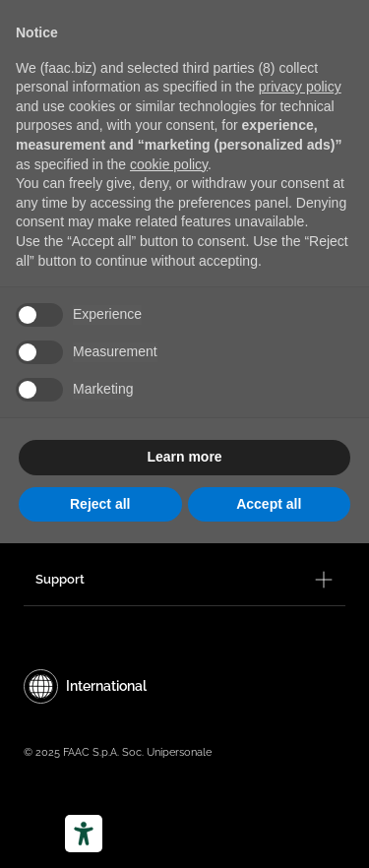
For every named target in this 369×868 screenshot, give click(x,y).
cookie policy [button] (169, 164)
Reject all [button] (100, 504)
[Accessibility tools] (84, 834)
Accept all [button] (269, 504)
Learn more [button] (184, 457)
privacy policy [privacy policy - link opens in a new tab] (300, 87)
